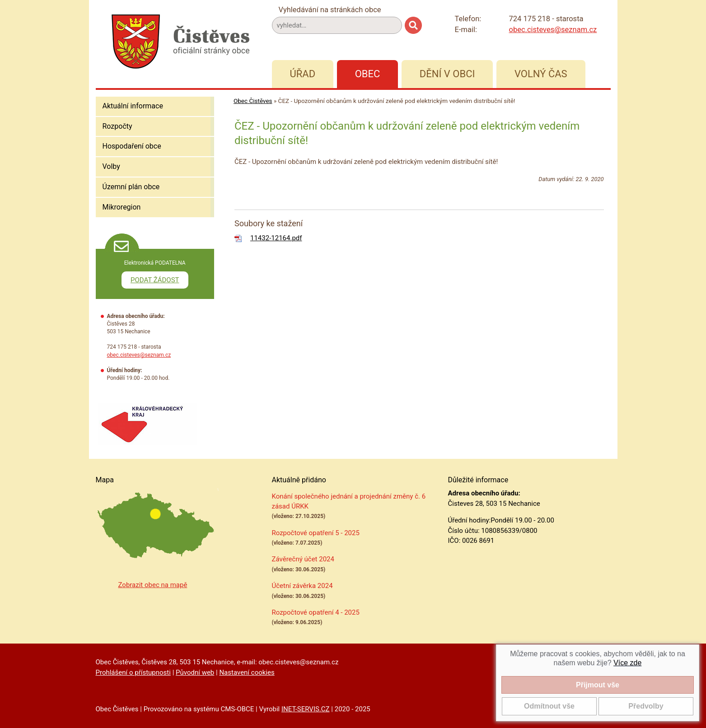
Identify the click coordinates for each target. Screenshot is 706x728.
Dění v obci (447, 74)
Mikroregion (122, 207)
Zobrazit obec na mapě (153, 585)
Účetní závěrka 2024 (302, 586)
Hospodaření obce (132, 146)
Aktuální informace (133, 106)
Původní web (195, 672)
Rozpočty (117, 126)
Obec (368, 74)
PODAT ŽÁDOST (155, 280)
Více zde (627, 663)
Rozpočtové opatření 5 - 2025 (316, 533)
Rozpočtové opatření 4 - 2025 (316, 612)
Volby (111, 166)
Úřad (303, 74)
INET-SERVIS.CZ (306, 709)
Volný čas (541, 74)
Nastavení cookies (247, 672)
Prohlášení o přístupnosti (133, 672)
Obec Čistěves (253, 101)
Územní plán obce (131, 187)
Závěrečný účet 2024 (303, 559)
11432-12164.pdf (276, 238)
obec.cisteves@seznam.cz (553, 30)
